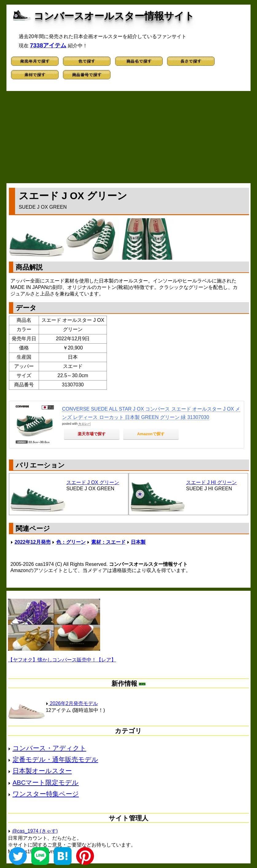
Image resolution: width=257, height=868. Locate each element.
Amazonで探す (151, 434)
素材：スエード (108, 542)
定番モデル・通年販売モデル (55, 759)
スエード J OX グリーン (93, 482)
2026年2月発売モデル (72, 703)
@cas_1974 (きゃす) (35, 831)
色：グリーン (71, 542)
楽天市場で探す (92, 434)
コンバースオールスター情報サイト (114, 16)
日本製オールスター (42, 771)
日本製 (138, 542)
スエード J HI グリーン (211, 482)
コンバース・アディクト (49, 748)
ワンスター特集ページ (46, 794)
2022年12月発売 (32, 542)
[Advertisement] (128, 137)
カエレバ (84, 424)
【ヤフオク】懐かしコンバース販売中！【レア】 (62, 660)
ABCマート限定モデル (46, 782)
